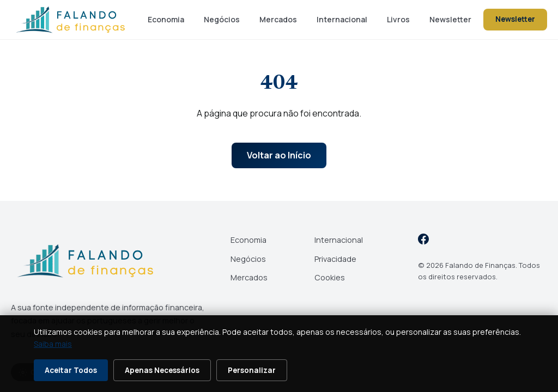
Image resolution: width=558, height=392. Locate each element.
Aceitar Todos (71, 370)
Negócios (222, 19)
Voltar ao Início (279, 155)
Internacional (342, 19)
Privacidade (335, 259)
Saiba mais (53, 344)
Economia (166, 19)
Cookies (330, 277)
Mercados (278, 19)
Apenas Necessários (162, 370)
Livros (398, 19)
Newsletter (450, 19)
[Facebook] (423, 241)
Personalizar (252, 370)
